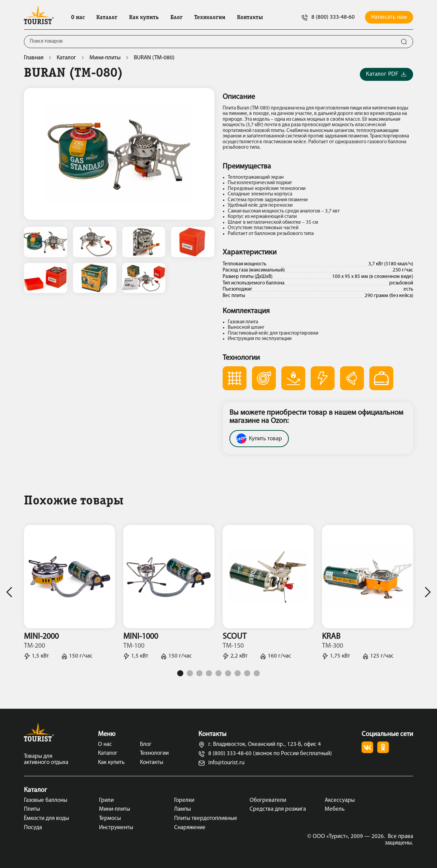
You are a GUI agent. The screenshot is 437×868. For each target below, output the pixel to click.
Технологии (210, 18)
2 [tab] (190, 673)
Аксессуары (340, 800)
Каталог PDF (386, 75)
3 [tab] (199, 673)
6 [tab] (228, 673)
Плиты (32, 809)
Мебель (335, 809)
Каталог (107, 18)
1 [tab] (180, 673)
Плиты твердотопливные (206, 818)
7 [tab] (238, 673)
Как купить (144, 18)
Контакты (250, 18)
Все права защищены (399, 840)
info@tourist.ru (221, 763)
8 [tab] (247, 673)
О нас (78, 18)
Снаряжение (190, 828)
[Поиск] (210, 42)
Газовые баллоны (46, 800)
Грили (106, 800)
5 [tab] (218, 673)
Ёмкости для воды (46, 818)
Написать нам (389, 17)
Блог (177, 18)
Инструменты (116, 828)
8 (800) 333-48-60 (328, 18)
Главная (34, 58)
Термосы (110, 818)
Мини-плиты (105, 58)
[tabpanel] (69, 592)
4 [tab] (209, 673)
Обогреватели (268, 800)
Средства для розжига (278, 809)
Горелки (184, 800)
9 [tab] (257, 673)
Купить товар (259, 439)
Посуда (33, 828)
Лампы (182, 809)
